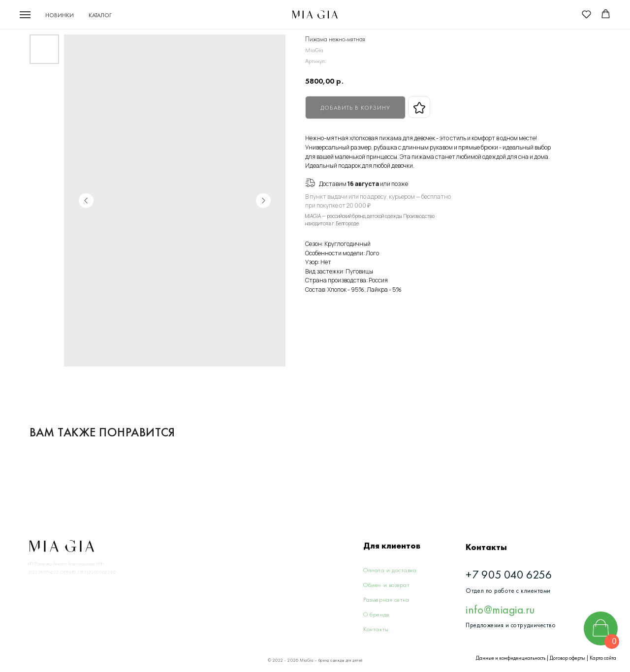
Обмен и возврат (386, 585)
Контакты (376, 629)
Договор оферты (567, 658)
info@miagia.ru (500, 610)
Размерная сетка (386, 599)
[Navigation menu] (25, 15)
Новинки (60, 15)
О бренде (376, 614)
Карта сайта (603, 658)
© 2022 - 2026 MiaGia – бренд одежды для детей (315, 660)
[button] (586, 14)
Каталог (100, 15)
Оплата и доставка (390, 570)
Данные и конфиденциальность (511, 658)
